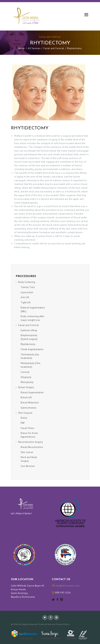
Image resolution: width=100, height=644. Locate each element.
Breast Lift (26, 397)
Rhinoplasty (27, 382)
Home (22, 48)
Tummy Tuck (28, 287)
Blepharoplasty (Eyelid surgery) (29, 337)
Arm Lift (25, 297)
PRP (23, 423)
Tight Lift (26, 302)
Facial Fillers (28, 428)
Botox (24, 418)
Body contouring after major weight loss (33, 318)
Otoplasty (26, 377)
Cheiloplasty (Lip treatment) (30, 356)
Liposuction (27, 292)
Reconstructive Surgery (31, 442)
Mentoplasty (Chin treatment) (31, 365)
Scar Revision (28, 466)
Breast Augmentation (32, 392)
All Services (34, 48)
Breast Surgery (26, 387)
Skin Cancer (27, 452)
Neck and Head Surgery (29, 459)
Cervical (25, 372)
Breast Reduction (30, 403)
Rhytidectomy (28, 344)
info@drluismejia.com (67, 586)
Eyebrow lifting (29, 330)
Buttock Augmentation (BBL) (33, 309)
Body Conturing (27, 282)
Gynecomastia (28, 408)
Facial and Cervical (50, 37)
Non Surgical (25, 413)
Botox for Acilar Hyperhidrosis (29, 435)
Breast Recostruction (32, 447)
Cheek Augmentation (32, 349)
